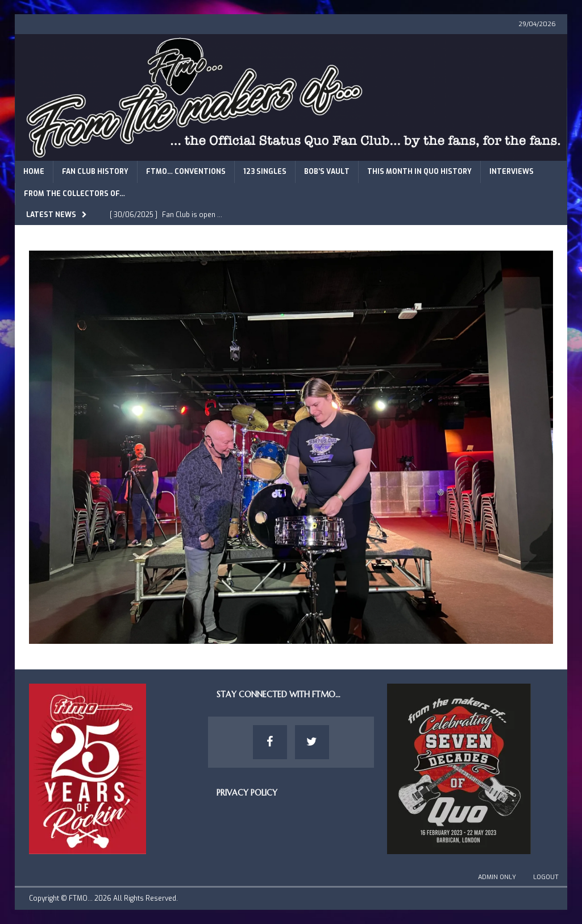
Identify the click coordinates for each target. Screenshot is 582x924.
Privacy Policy (247, 793)
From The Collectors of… (74, 194)
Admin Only (497, 877)
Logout (546, 877)
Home (34, 172)
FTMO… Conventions (186, 172)
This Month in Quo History (419, 172)
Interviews (512, 172)
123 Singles (265, 172)
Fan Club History (95, 172)
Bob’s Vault (327, 172)
